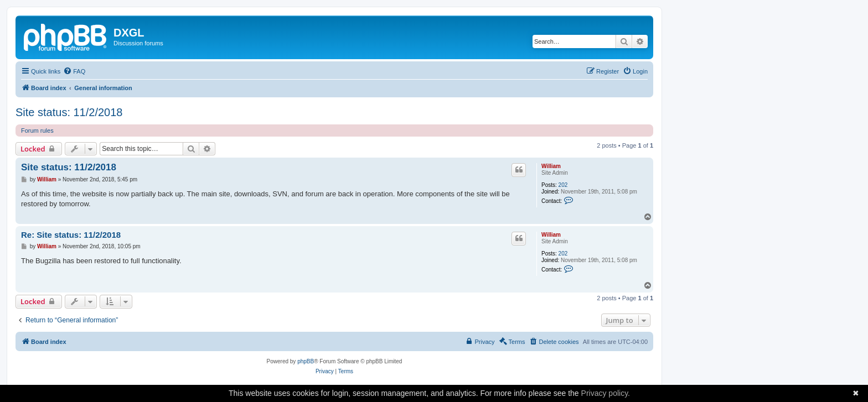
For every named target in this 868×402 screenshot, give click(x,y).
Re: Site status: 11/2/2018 (71, 235)
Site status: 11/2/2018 (69, 112)
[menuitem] (74, 71)
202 (563, 185)
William (551, 166)
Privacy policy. (606, 393)
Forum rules (37, 130)
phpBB (306, 361)
